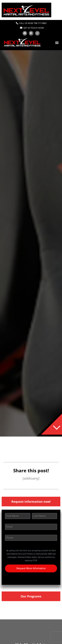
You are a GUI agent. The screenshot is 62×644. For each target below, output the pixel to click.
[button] (57, 42)
